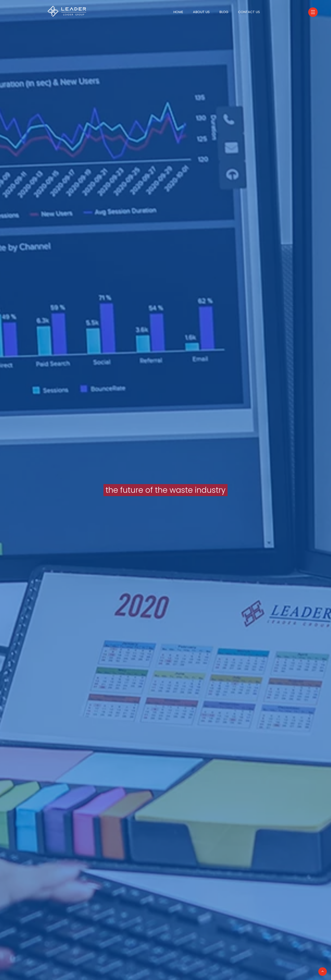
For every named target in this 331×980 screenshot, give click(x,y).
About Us (201, 12)
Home (178, 12)
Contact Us (249, 12)
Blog (224, 12)
